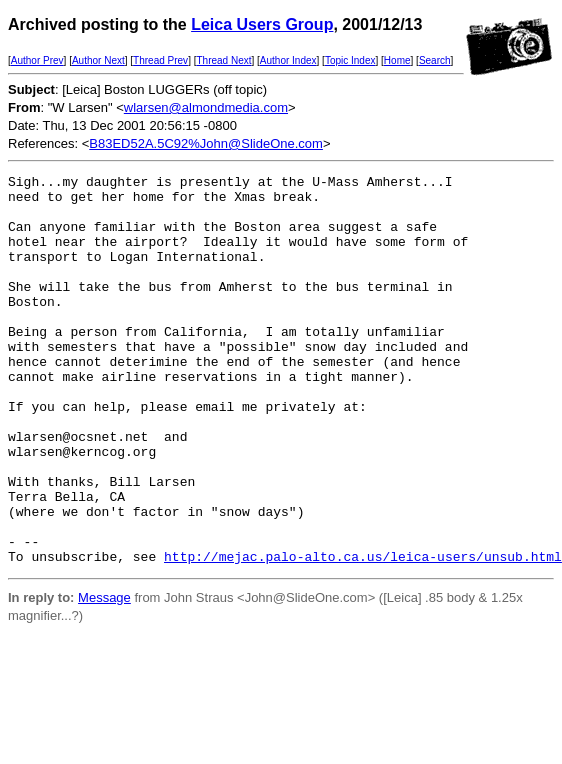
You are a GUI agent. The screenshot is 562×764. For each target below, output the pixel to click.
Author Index (288, 60)
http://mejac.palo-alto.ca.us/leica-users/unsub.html (363, 634)
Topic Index (350, 60)
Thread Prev (160, 60)
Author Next (98, 60)
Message (104, 675)
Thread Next (223, 60)
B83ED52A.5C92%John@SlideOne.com (206, 143)
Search (435, 60)
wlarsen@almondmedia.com (206, 107)
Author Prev (37, 60)
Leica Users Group (262, 24)
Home (397, 60)
